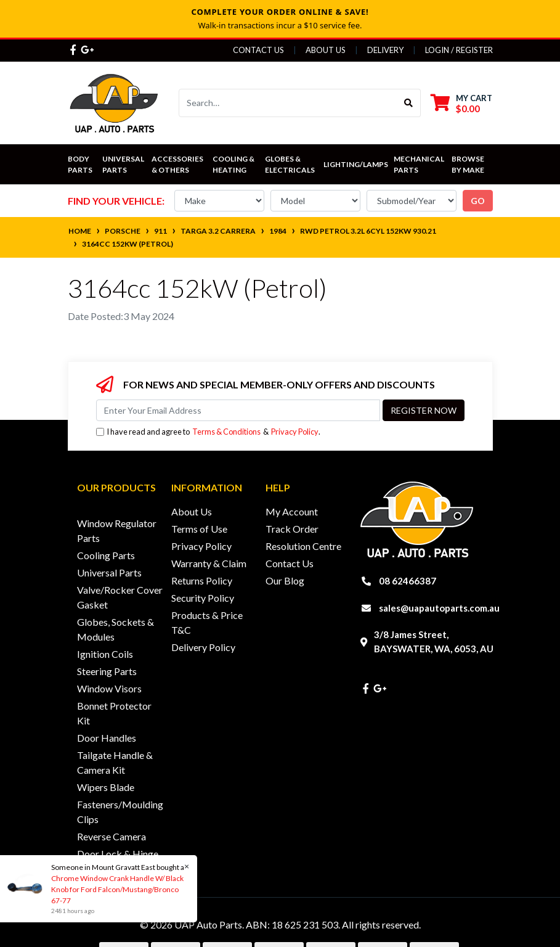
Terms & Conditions (226, 432)
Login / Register (459, 50)
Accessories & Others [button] (178, 164)
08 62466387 (408, 581)
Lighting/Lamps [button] (356, 164)
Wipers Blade (106, 787)
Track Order (292, 529)
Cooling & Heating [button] (234, 164)
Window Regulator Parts (117, 531)
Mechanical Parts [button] (420, 164)
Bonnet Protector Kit (114, 713)
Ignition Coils (105, 654)
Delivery (385, 50)
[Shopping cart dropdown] (461, 103)
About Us (326, 50)
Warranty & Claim (209, 563)
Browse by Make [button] (469, 164)
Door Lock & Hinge (118, 854)
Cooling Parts (106, 555)
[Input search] (288, 103)
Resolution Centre (303, 546)
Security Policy (203, 598)
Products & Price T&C (207, 622)
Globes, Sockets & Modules (116, 629)
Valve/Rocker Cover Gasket (120, 597)
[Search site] (409, 103)
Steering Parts (107, 671)
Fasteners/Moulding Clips (120, 812)
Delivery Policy (203, 647)
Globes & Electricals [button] (290, 164)
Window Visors (109, 688)
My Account (292, 511)
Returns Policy (202, 580)
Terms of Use (199, 529)
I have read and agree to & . (208, 432)
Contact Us (258, 50)
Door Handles (107, 738)
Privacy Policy (295, 432)
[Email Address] (238, 410)
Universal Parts (124, 164)
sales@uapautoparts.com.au (439, 608)
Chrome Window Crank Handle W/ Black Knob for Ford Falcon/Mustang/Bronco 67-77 (117, 889)
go (478, 201)
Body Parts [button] (80, 164)
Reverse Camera (112, 836)
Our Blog (285, 580)
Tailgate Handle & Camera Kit (115, 762)
